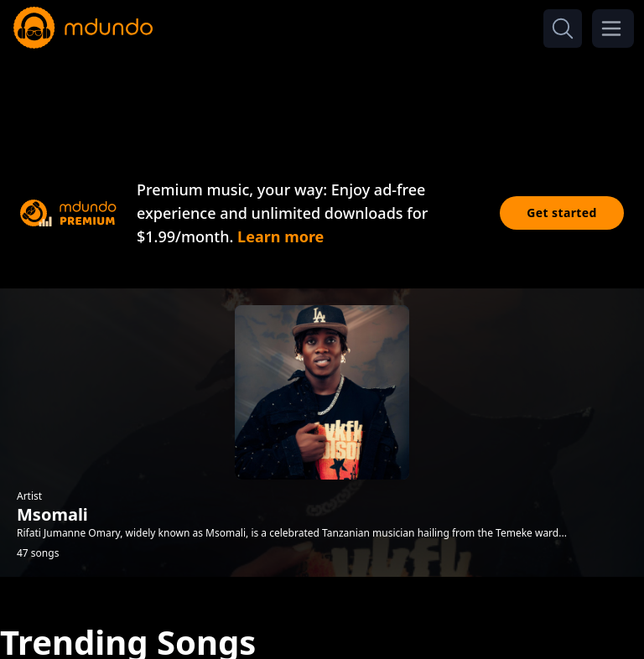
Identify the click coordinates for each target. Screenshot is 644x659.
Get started (562, 213)
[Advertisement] (322, 99)
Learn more (280, 236)
